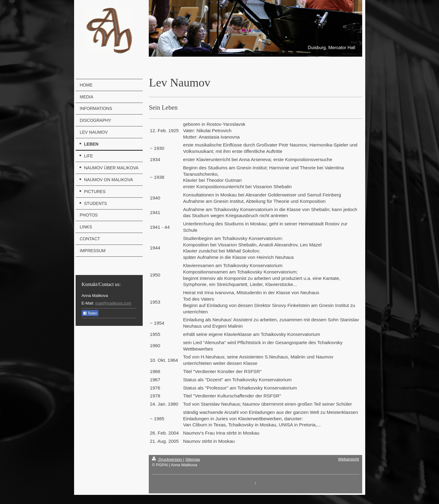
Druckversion (167, 459)
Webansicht (349, 459)
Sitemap (193, 459)
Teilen (90, 313)
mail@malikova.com (113, 303)
